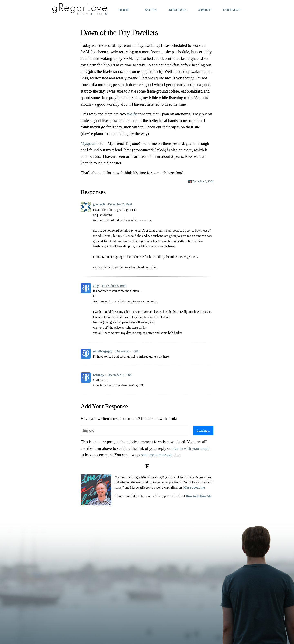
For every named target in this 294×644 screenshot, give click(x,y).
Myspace (88, 143)
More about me (194, 487)
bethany (99, 375)
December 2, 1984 (120, 204)
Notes (151, 10)
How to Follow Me (199, 496)
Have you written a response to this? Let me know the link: (129, 419)
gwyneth (99, 204)
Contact (232, 10)
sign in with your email (191, 448)
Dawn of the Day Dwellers (119, 33)
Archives (178, 10)
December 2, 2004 (203, 181)
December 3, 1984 (119, 375)
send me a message (157, 455)
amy (96, 286)
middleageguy (103, 351)
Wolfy (132, 114)
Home (124, 10)
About (205, 10)
